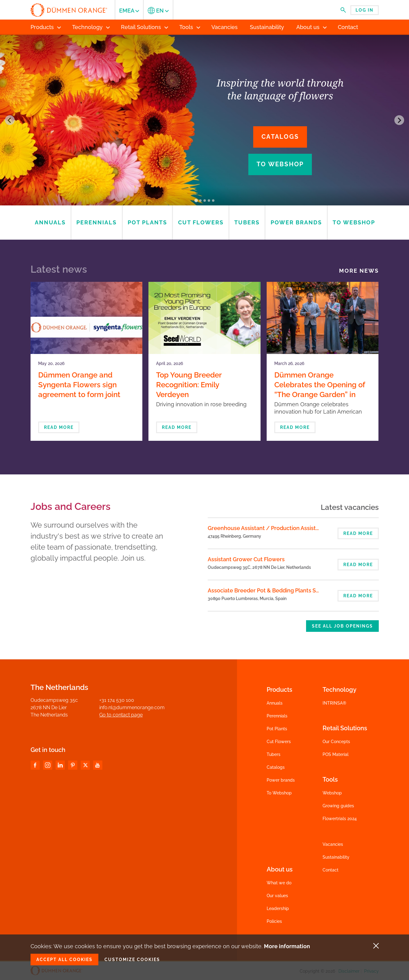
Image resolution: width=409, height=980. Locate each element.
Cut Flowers (279, 742)
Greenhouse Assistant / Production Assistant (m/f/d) (277, 528)
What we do (279, 883)
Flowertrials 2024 (340, 819)
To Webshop (279, 793)
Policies (274, 921)
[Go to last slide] (10, 120)
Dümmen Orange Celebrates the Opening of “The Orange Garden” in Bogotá (320, 390)
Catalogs (280, 137)
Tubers (274, 754)
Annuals (275, 703)
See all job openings (342, 626)
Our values (277, 896)
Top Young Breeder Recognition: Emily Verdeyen (189, 385)
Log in (365, 10)
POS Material (336, 754)
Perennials (277, 716)
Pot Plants (277, 729)
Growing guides (338, 806)
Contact (330, 870)
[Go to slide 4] (209, 201)
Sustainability (336, 857)
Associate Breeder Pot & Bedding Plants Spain (267, 590)
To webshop (280, 164)
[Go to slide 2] (200, 201)
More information (287, 946)
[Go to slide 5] (213, 201)
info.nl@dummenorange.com (132, 707)
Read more (59, 427)
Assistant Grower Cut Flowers (246, 559)
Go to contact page (121, 715)
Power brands (281, 780)
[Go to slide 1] (196, 201)
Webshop (332, 793)
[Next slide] (399, 120)
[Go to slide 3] (204, 201)
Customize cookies (132, 960)
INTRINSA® (334, 703)
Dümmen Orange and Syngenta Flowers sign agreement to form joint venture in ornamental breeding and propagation (83, 394)
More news (359, 271)
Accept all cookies (64, 960)
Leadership (278, 908)
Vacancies (333, 844)
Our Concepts (336, 742)
